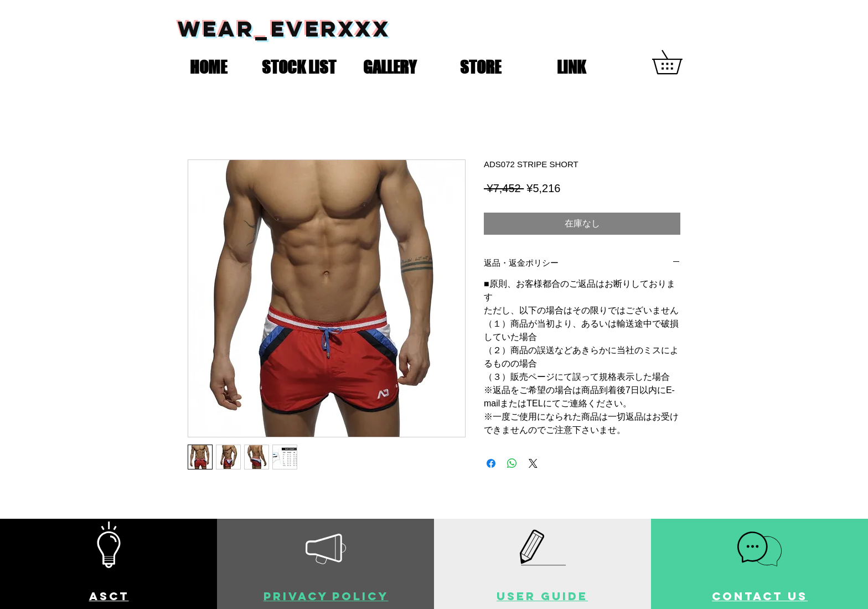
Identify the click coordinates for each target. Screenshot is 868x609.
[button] (299, 65)
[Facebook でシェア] (491, 463)
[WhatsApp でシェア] (512, 463)
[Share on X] (533, 463)
